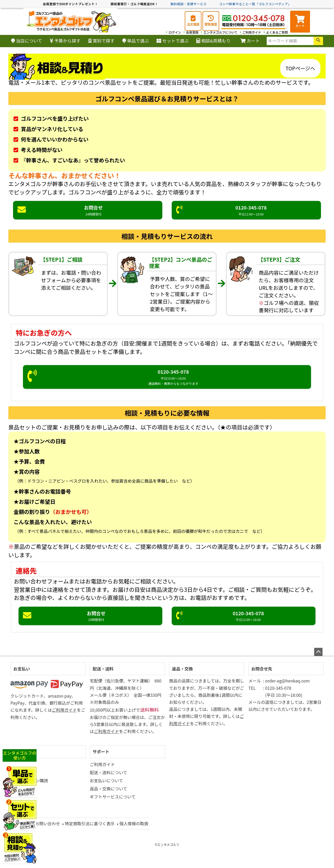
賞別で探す (101, 41)
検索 (318, 41)
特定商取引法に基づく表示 (90, 823)
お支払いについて (106, 780)
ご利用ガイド (252, 32)
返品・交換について (109, 789)
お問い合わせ (48, 823)
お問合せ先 (262, 669)
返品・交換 (182, 669)
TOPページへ (300, 68)
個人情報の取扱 (134, 823)
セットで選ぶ (173, 41)
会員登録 (192, 32)
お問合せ (88, 210)
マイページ (24, 752)
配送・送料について (109, 772)
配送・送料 (103, 669)
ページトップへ (318, 652)
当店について (27, 41)
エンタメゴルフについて (220, 32)
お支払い (22, 669)
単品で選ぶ (136, 41)
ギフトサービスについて (113, 797)
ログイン (174, 32)
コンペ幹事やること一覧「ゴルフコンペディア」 (255, 4)
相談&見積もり (213, 41)
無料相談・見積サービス (189, 4)
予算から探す (65, 41)
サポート (101, 752)
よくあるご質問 (277, 32)
